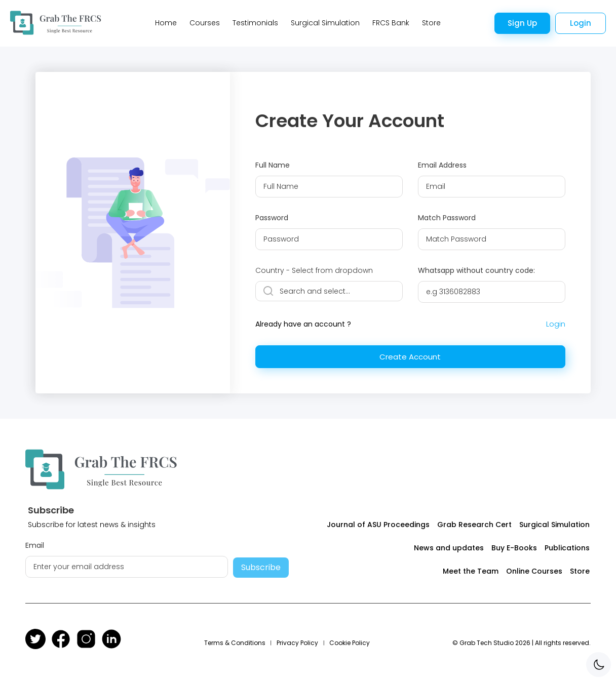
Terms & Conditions (235, 643)
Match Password (447, 218)
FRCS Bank (391, 23)
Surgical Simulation (325, 23)
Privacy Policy (297, 643)
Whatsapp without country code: (476, 270)
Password (272, 218)
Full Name (273, 165)
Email (35, 545)
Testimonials (255, 23)
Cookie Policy (350, 643)
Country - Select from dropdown (314, 270)
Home (166, 23)
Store (431, 23)
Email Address (442, 165)
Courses (205, 23)
